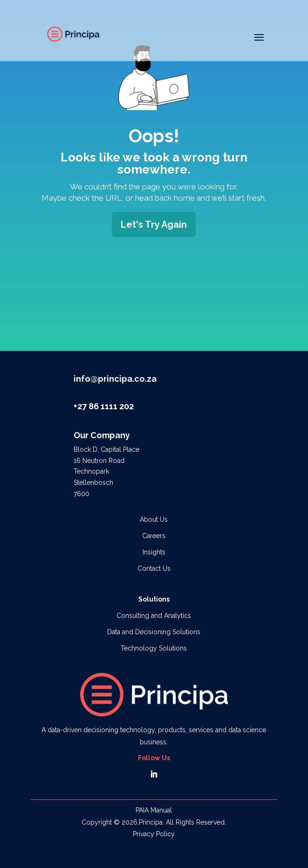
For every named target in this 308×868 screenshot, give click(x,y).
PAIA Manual (154, 810)
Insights (154, 552)
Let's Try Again (154, 224)
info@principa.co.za (115, 379)
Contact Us (154, 568)
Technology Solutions (154, 648)
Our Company (102, 435)
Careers (154, 536)
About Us (154, 519)
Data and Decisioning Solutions (154, 632)
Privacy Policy (154, 834)
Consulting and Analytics (154, 616)
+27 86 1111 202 (104, 406)
